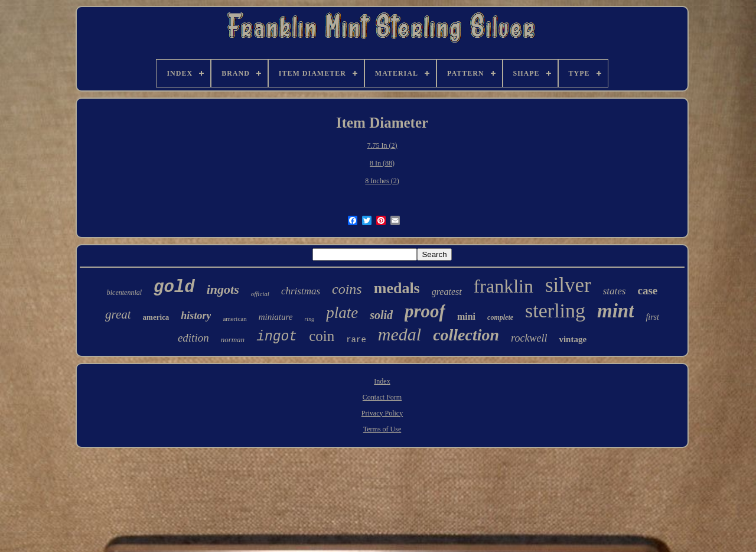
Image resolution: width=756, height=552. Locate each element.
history (196, 316)
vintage (573, 339)
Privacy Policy (382, 413)
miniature (276, 317)
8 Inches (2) (382, 181)
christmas (301, 291)
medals (397, 288)
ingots (223, 289)
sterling (555, 311)
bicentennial (124, 293)
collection (466, 335)
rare (356, 340)
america (156, 317)
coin (322, 336)
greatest (447, 292)
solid (381, 315)
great (118, 314)
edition (193, 338)
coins (347, 289)
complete (500, 317)
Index (382, 381)
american (234, 319)
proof (425, 311)
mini (466, 316)
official (260, 294)
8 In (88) (382, 163)
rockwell (529, 338)
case (647, 290)
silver (568, 285)
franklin (504, 286)
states (615, 291)
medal (400, 334)
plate (342, 313)
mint (615, 311)
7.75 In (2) (382, 145)
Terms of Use (382, 429)
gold (174, 288)
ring (309, 319)
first (652, 317)
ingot (277, 337)
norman (233, 340)
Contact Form (382, 397)
